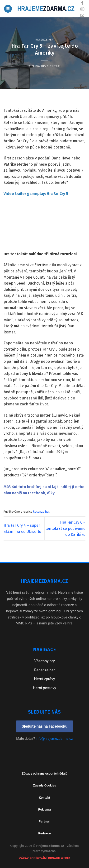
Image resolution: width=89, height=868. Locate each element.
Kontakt (44, 797)
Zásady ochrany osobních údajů (44, 773)
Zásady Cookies (44, 785)
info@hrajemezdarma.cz (54, 739)
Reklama (44, 809)
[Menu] (8, 9)
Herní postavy (45, 688)
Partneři (44, 821)
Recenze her (44, 40)
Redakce (44, 833)
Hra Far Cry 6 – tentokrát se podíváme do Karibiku (65, 528)
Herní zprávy (44, 679)
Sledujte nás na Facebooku (44, 726)
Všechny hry (44, 661)
